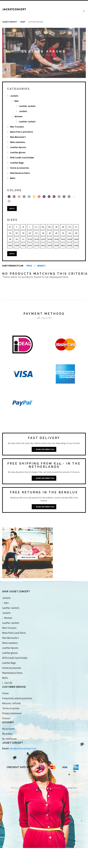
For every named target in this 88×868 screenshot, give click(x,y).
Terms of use (35, 788)
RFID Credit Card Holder (22, 157)
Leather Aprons (18, 147)
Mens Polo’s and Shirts (22, 132)
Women (19, 116)
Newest (42, 266)
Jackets (14, 96)
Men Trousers (17, 127)
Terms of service (11, 708)
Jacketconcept (10, 22)
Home (5, 693)
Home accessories (19, 168)
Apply (12, 209)
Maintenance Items (20, 173)
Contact (6, 718)
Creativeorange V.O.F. (69, 788)
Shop (23, 22)
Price (29, 266)
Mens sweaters (18, 142)
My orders (7, 734)
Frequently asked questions (17, 698)
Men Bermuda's (18, 137)
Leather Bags (17, 163)
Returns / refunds (12, 703)
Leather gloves (18, 152)
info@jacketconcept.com (23, 748)
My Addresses (9, 739)
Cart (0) (7, 683)
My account (8, 729)
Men (17, 101)
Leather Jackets (27, 106)
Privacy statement (12, 713)
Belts (13, 178)
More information (44, 449)
